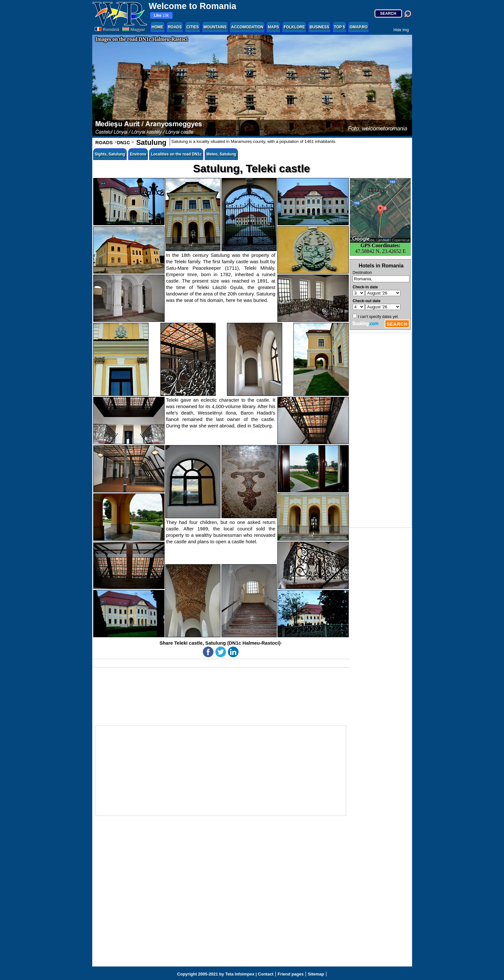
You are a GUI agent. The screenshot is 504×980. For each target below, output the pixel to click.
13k (161, 15)
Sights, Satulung (110, 154)
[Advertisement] (381, 430)
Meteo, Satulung (221, 154)
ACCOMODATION (247, 27)
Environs (138, 154)
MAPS (273, 27)
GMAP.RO (358, 27)
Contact (265, 974)
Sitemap (316, 974)
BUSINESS (319, 27)
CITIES (193, 27)
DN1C (124, 142)
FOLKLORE (294, 27)
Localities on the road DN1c (176, 154)
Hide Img (401, 30)
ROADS (175, 27)
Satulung (150, 142)
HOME (157, 27)
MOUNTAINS (215, 27)
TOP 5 (339, 27)
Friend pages (291, 974)
